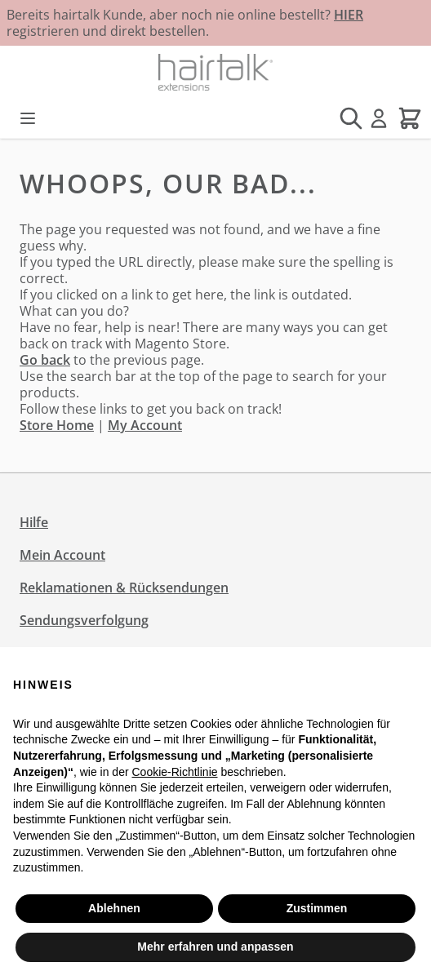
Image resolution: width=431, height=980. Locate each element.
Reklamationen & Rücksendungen (124, 588)
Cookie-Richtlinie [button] (174, 772)
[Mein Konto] (379, 118)
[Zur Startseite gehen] (215, 72)
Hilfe (34, 522)
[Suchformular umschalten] (351, 118)
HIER (349, 15)
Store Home (57, 425)
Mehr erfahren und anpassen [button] (215, 947)
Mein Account (62, 555)
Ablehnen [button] (114, 908)
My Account (145, 425)
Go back (45, 360)
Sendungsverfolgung (84, 620)
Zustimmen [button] (317, 908)
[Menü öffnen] (28, 118)
